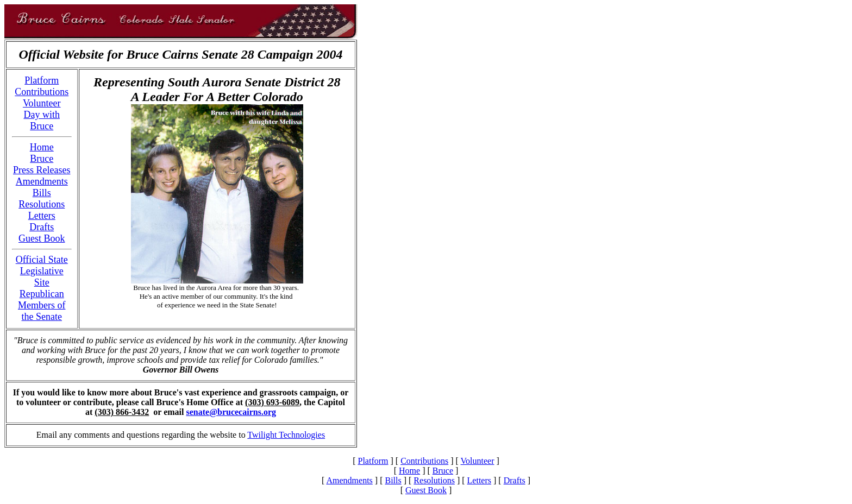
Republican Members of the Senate (42, 305)
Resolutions (42, 204)
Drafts (42, 227)
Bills (42, 193)
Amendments (42, 181)
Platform (42, 80)
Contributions (42, 92)
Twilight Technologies (286, 435)
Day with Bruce (42, 120)
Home (42, 147)
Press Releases (42, 170)
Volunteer (42, 103)
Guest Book (42, 238)
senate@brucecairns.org (231, 412)
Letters (42, 216)
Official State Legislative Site (42, 271)
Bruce (42, 159)
